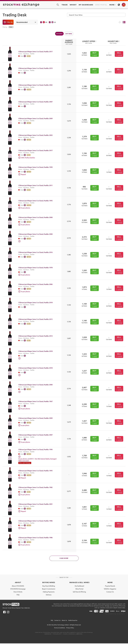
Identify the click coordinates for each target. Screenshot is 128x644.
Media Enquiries (73, 620)
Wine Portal (101, 5)
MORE (113, 5)
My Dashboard (79, 586)
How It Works (18, 592)
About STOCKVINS (18, 586)
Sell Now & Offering (79, 592)
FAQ (18, 595)
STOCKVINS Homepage (18, 589)
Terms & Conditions (60, 628)
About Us (64, 620)
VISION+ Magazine (110, 589)
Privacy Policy (70, 628)
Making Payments (49, 592)
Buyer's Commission (49, 589)
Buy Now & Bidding (49, 586)
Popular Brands (110, 586)
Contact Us (110, 592)
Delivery (49, 595)
